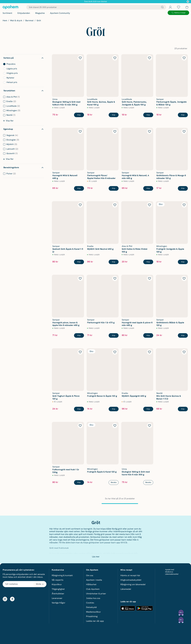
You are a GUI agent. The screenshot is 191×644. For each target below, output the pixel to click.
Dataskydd (91, 606)
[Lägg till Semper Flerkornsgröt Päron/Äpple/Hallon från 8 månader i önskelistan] (115, 131)
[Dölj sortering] (24, 58)
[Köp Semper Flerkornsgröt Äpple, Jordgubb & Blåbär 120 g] (183, 115)
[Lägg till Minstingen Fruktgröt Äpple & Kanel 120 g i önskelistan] (115, 426)
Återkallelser (58, 593)
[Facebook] (12, 598)
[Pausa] (188, 2)
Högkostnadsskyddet (131, 579)
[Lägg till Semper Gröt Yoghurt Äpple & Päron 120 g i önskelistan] (80, 352)
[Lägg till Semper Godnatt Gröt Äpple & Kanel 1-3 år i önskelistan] (80, 205)
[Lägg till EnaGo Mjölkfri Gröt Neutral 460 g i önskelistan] (115, 205)
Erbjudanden (24, 13)
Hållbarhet (91, 584)
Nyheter (23, 78)
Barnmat (29, 20)
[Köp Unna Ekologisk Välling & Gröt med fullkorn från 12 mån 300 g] (79, 115)
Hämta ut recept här (130, 574)
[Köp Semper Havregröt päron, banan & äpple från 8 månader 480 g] (79, 335)
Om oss (90, 574)
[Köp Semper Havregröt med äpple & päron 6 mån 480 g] (148, 335)
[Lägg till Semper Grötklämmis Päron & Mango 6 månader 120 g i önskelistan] (184, 131)
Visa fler (8, 121)
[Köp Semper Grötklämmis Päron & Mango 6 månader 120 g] (183, 188)
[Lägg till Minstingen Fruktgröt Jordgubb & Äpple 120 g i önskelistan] (184, 205)
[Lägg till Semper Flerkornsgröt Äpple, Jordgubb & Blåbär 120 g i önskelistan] (184, 58)
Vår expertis (57, 579)
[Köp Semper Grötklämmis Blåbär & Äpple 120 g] (183, 335)
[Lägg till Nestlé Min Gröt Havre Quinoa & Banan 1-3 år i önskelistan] (184, 352)
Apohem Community (60, 13)
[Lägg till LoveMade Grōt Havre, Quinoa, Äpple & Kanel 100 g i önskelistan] (115, 58)
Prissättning (92, 616)
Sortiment (7, 13)
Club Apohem (93, 588)
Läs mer (96, 557)
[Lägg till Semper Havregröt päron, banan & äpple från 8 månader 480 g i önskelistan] (80, 278)
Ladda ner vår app (95, 620)
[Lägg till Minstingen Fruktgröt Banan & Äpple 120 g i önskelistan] (115, 352)
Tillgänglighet (58, 588)
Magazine (40, 13)
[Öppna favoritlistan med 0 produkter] (179, 7)
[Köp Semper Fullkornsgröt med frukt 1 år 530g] (79, 482)
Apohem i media (94, 579)
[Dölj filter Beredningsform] (24, 168)
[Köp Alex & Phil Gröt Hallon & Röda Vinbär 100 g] (148, 262)
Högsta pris (23, 73)
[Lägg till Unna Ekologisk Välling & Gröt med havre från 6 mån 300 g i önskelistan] (149, 426)
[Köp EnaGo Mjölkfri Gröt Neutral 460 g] (114, 262)
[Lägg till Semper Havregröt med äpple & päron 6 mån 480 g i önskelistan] (149, 278)
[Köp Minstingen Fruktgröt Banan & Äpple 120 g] (114, 409)
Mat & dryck (16, 20)
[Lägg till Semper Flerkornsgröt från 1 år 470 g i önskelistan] (115, 278)
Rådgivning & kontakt (62, 574)
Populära (23, 64)
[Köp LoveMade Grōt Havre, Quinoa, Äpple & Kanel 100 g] (114, 115)
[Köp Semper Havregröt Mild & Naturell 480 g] (79, 188)
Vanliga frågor (58, 602)
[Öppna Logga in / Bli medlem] (170, 7)
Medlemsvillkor (93, 611)
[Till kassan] (187, 7)
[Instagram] (5, 598)
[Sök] (162, 7)
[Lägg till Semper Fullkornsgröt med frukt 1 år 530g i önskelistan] (80, 426)
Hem (5, 20)
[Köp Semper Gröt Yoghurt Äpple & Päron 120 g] (79, 409)
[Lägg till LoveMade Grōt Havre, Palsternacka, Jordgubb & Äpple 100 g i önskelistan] (149, 58)
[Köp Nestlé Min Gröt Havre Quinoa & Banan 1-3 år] (183, 409)
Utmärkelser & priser (96, 593)
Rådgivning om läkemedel (133, 584)
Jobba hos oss (93, 597)
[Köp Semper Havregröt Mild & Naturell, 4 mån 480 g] (148, 188)
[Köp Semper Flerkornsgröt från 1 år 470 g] (114, 335)
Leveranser (57, 597)
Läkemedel (126, 588)
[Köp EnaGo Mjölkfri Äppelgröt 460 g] (148, 409)
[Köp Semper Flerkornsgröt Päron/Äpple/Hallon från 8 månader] (114, 188)
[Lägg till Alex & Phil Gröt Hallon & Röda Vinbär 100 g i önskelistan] (149, 205)
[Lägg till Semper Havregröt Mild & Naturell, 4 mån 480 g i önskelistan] (149, 131)
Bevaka (114, 482)
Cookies (90, 602)
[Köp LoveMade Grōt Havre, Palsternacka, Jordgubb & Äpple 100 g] (148, 115)
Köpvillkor (57, 584)
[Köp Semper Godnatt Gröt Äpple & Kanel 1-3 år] (79, 262)
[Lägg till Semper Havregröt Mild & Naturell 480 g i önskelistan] (80, 131)
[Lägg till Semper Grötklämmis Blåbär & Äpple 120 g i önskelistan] (184, 278)
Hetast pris (23, 82)
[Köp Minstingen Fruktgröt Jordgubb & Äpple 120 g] (183, 262)
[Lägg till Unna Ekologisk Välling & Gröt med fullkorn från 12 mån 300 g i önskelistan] (80, 58)
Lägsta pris (23, 69)
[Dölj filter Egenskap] (24, 129)
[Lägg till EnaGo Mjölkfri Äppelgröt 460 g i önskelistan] (149, 352)
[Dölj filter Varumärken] (24, 91)
